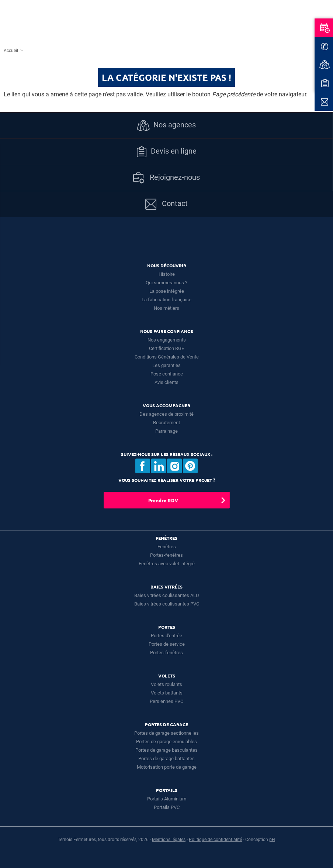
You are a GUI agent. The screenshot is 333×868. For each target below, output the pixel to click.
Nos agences (166, 126)
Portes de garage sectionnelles (166, 733)
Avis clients (166, 382)
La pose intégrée (167, 291)
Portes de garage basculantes (166, 750)
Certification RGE (166, 348)
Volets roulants (166, 684)
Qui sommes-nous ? (166, 283)
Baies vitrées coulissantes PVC (167, 604)
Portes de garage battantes (166, 759)
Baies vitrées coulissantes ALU (166, 595)
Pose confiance (167, 374)
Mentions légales (169, 840)
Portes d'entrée (166, 636)
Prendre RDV (163, 500)
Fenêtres (167, 547)
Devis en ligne (166, 152)
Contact (166, 204)
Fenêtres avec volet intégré (167, 564)
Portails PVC (167, 807)
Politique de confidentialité (215, 840)
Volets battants (167, 693)
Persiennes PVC (166, 701)
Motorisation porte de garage (167, 767)
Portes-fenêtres (166, 555)
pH (272, 840)
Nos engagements (167, 340)
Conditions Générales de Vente (167, 357)
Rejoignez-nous (166, 178)
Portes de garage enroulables (166, 742)
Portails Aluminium (167, 799)
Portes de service (167, 644)
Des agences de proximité (166, 414)
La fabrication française (166, 300)
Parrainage (166, 431)
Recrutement (166, 423)
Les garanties (166, 365)
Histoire (167, 274)
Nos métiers (166, 308)
